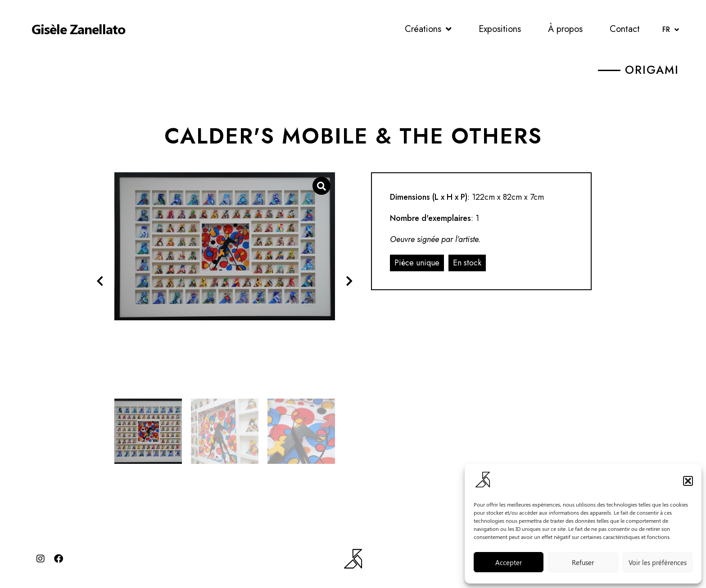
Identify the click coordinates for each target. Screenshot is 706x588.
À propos (565, 29)
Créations (428, 29)
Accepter (509, 562)
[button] (688, 481)
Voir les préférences (658, 562)
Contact (625, 29)
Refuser (583, 562)
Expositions (500, 29)
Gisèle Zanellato (78, 29)
